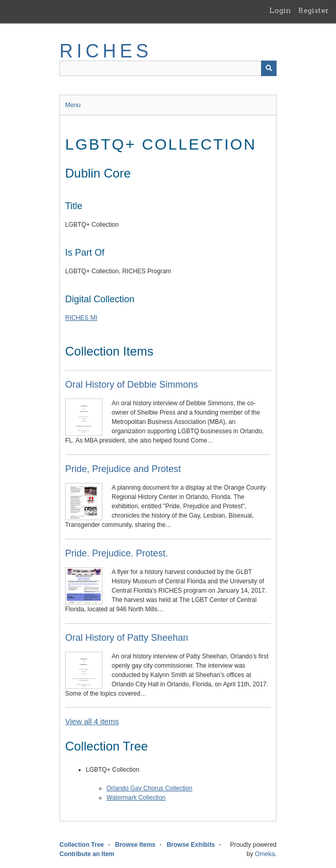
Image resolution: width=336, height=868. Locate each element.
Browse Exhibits (190, 845)
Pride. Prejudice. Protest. (117, 553)
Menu (73, 105)
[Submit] (269, 68)
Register (314, 10)
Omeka (265, 854)
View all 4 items (92, 721)
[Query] (168, 68)
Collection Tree (82, 845)
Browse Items (135, 845)
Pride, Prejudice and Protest (123, 469)
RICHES (106, 51)
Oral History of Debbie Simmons (132, 385)
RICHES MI (81, 318)
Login (280, 10)
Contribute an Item (87, 854)
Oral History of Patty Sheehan (127, 638)
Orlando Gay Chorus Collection (149, 788)
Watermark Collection (136, 798)
